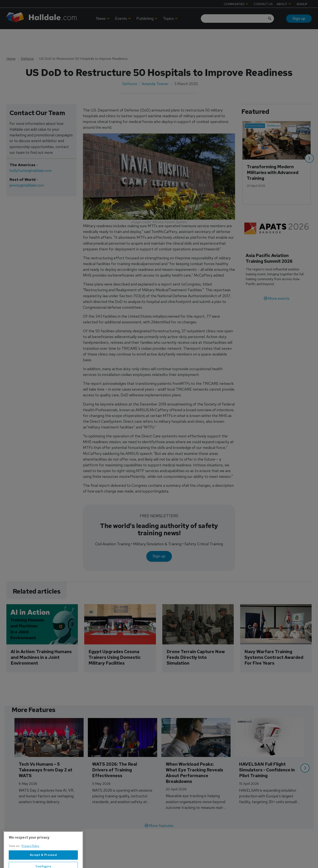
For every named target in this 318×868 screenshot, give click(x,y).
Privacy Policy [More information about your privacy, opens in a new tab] (30, 863)
